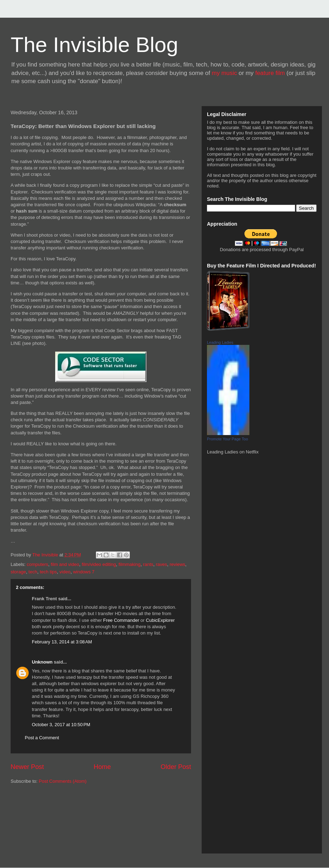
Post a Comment (42, 738)
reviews (178, 564)
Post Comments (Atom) (63, 781)
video (65, 572)
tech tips (48, 572)
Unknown (42, 662)
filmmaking (129, 564)
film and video (65, 564)
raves (162, 564)
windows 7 (84, 572)
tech (33, 572)
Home (102, 767)
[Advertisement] (42, 822)
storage (18, 572)
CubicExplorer (160, 620)
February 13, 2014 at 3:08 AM (62, 642)
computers (38, 564)
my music (224, 73)
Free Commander (121, 620)
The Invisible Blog (94, 45)
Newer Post (27, 767)
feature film (270, 73)
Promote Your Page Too (227, 439)
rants (148, 564)
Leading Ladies (220, 342)
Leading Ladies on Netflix (233, 452)
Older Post (176, 767)
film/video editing (99, 564)
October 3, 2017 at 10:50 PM (61, 725)
